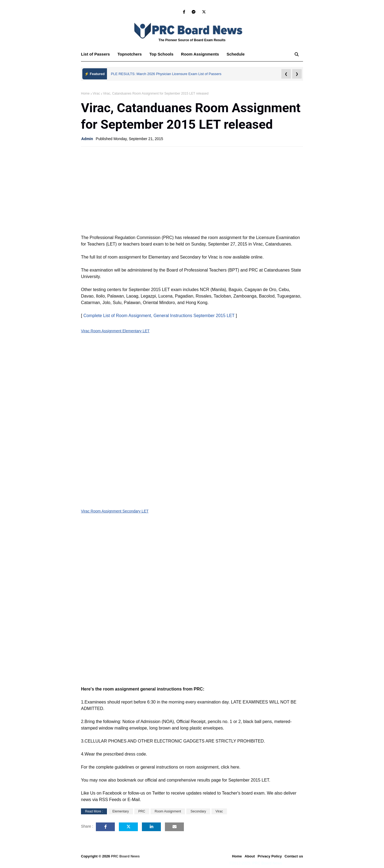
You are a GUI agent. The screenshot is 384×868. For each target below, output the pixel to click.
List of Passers (95, 54)
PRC (142, 811)
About (250, 856)
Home (85, 93)
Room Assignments (200, 54)
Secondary (198, 811)
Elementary (121, 811)
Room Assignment (168, 811)
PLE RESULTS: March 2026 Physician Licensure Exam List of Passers (166, 74)
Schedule (236, 54)
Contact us (294, 856)
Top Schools (161, 54)
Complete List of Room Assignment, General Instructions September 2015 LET (159, 316)
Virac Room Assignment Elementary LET (115, 331)
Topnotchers (130, 54)
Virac (96, 93)
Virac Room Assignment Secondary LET (115, 511)
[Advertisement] (192, 190)
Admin (87, 139)
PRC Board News (125, 856)
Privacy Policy (270, 856)
